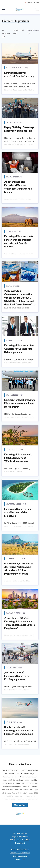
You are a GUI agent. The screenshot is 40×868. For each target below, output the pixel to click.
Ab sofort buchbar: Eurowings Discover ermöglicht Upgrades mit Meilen (18, 187)
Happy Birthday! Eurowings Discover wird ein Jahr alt (19, 129)
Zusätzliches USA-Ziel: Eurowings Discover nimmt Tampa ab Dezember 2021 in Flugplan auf (20, 623)
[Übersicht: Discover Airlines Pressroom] (19, 9)
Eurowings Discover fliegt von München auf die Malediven (18, 512)
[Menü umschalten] (3, 9)
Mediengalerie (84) (19, 32)
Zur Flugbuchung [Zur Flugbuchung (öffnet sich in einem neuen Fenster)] (20, 856)
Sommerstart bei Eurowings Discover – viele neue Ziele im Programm (19, 403)
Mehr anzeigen (20, 805)
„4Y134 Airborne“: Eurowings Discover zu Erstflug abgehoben (17, 676)
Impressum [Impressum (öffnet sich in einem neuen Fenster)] (20, 859)
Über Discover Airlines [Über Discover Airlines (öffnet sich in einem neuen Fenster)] (20, 849)
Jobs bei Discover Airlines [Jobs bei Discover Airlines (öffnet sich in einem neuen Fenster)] (20, 853)
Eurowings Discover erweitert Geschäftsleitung (19, 74)
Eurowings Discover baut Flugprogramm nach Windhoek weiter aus (18, 458)
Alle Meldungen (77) (6, 33)
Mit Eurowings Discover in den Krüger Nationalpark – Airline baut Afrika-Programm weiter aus (19, 569)
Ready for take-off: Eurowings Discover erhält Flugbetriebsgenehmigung (19, 730)
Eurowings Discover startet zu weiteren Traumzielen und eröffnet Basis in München (19, 241)
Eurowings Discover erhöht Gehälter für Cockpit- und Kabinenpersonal (19, 349)
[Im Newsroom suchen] (37, 9)
